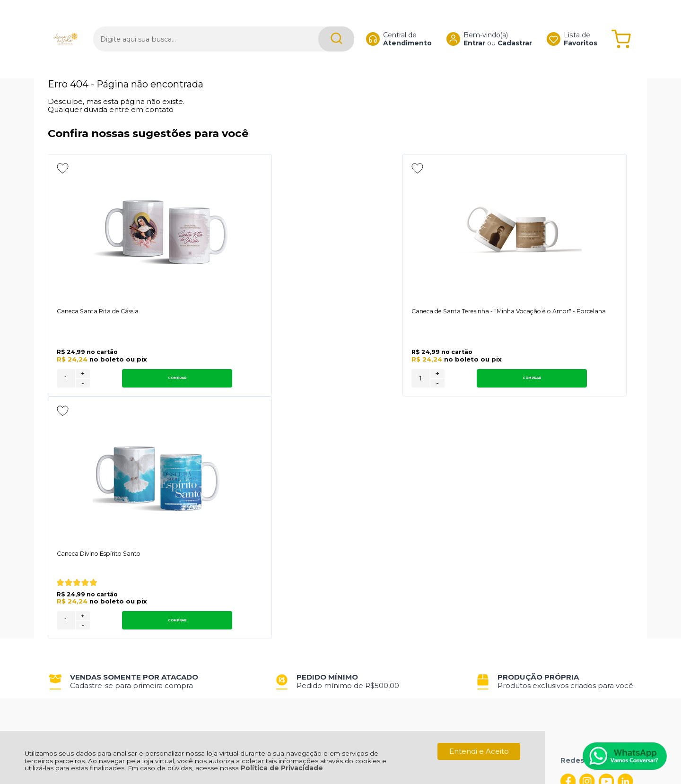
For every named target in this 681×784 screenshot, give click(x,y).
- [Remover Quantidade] (83, 385)
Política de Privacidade (282, 768)
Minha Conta (326, 548)
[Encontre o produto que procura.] (319, 22)
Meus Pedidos (328, 538)
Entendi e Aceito (479, 751)
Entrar (465, 26)
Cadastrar (506, 26)
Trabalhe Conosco (201, 558)
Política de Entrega (82, 558)
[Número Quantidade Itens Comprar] (66, 380)
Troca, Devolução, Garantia (216, 538)
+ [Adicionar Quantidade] (83, 375)
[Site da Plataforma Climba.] (340, 718)
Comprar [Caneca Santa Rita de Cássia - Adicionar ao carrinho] (135, 380)
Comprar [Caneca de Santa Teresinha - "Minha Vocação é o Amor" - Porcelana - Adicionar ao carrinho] (353, 380)
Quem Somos (73, 538)
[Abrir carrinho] (621, 22)
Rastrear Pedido (332, 558)
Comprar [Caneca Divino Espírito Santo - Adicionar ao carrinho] (571, 380)
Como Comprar (197, 548)
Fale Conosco (72, 569)
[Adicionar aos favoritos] (63, 168)
